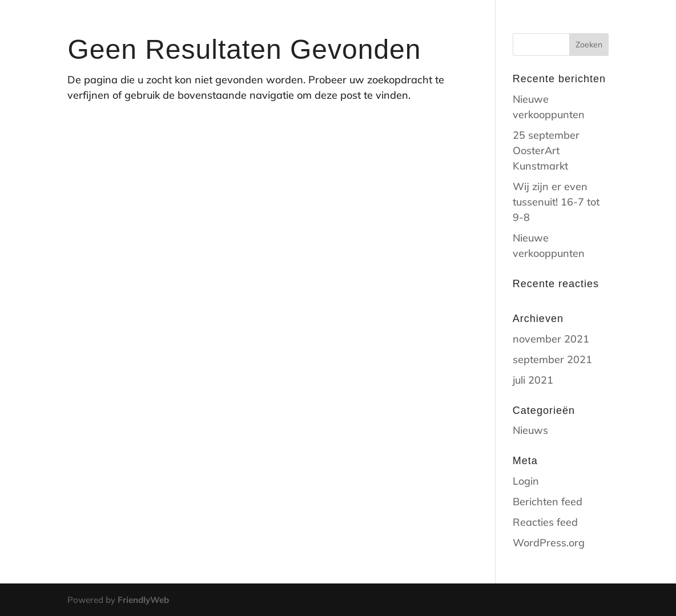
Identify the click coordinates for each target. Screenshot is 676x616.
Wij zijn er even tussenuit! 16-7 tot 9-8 (556, 202)
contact (524, 23)
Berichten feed (548, 502)
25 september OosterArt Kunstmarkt (546, 150)
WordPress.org (549, 543)
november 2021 (551, 339)
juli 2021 (533, 380)
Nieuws (530, 430)
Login (526, 481)
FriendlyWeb (143, 600)
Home (431, 23)
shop (474, 23)
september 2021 (552, 359)
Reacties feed (545, 522)
